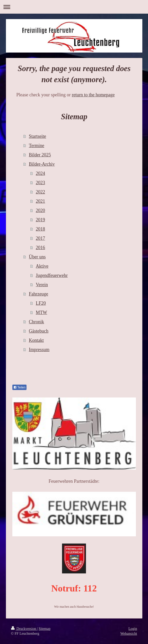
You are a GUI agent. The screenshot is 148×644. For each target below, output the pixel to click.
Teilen (19, 387)
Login (133, 629)
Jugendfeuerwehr (52, 275)
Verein (42, 285)
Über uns (37, 257)
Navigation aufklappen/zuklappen (74, 7)
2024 (40, 173)
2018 (40, 229)
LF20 (41, 303)
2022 (40, 192)
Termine (37, 146)
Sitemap (45, 629)
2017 (40, 238)
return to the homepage (93, 95)
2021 (40, 201)
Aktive (42, 266)
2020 (40, 210)
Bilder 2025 (40, 155)
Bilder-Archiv (42, 164)
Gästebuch (39, 331)
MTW (41, 312)
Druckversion (24, 629)
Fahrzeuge (38, 294)
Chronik (36, 322)
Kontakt (36, 340)
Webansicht (129, 634)
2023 (40, 183)
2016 (40, 248)
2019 (40, 220)
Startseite (37, 136)
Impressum (39, 350)
